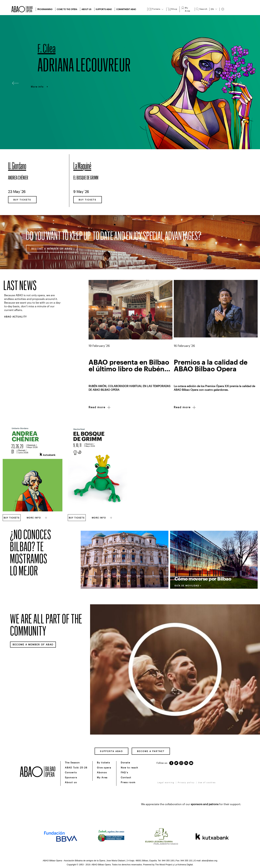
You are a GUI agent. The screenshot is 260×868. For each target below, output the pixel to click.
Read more (100, 408)
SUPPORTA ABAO (111, 751)
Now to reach (129, 768)
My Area (102, 777)
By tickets (103, 763)
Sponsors (71, 777)
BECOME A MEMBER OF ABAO (52, 249)
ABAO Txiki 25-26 (76, 768)
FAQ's (124, 772)
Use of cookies (207, 782)
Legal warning (166, 782)
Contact (126, 777)
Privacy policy (186, 782)
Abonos (102, 772)
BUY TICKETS (22, 200)
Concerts (71, 772)
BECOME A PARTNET (151, 751)
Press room (128, 782)
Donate (125, 763)
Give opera (104, 768)
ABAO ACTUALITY (16, 317)
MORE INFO (37, 518)
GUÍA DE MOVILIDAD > (188, 586)
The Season (72, 763)
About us (71, 782)
